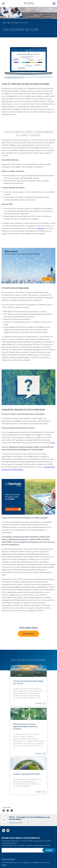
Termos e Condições (8, 859)
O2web (4, 865)
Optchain (41, 228)
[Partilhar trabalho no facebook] (4, 811)
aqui (53, 443)
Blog (9, 23)
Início (4, 23)
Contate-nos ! (28, 634)
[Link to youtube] (8, 831)
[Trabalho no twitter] (12, 811)
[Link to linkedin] (4, 831)
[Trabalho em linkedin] (8, 811)
